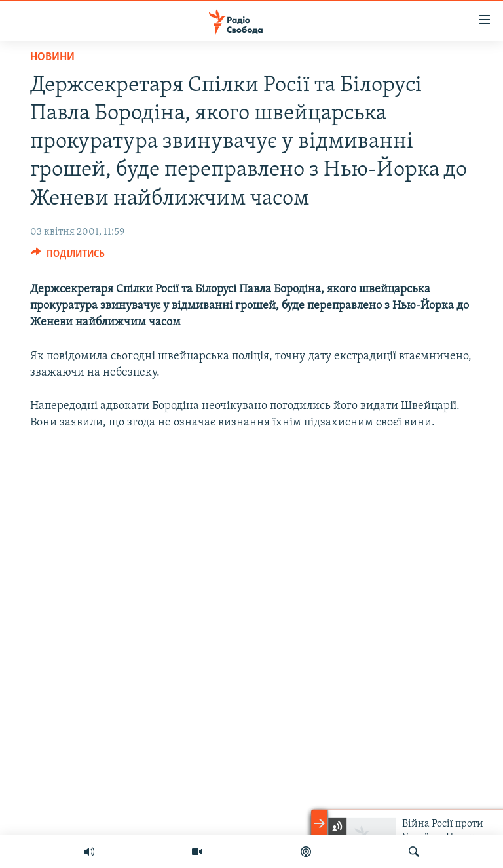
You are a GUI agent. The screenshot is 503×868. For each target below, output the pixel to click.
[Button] (68, 257)
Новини (52, 57)
